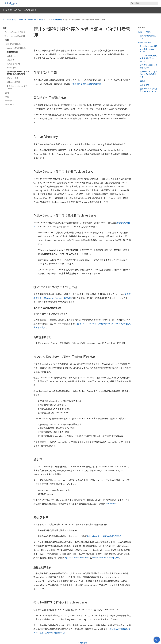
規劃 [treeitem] (7, 40)
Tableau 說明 (10, 19)
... (47, 19)
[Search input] (146, 3)
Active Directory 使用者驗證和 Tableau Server (148, 49)
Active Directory (145, 42)
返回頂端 (83, 643)
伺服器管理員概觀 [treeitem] (13, 44)
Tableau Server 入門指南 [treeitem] (15, 32)
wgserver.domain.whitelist (77, 558)
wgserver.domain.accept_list (106, 558)
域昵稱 (143, 81)
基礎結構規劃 (56, 19)
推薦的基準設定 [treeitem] (13, 64)
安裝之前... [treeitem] (11, 56)
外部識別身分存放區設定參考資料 (86, 84)
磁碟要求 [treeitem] (11, 60)
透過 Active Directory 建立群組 (58, 298)
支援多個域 (144, 85)
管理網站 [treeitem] (9, 101)
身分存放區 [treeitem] (12, 68)
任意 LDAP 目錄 (144, 32)
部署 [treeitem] (7, 93)
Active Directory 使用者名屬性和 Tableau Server (148, 58)
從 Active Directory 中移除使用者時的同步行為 (149, 74)
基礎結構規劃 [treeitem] (12, 52)
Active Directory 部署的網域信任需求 (104, 536)
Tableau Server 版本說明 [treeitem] (15, 36)
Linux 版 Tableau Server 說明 (31, 19)
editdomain (111, 504)
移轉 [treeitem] (7, 97)
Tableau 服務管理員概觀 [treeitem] (16, 48)
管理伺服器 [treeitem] (9, 104)
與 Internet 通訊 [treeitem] (13, 82)
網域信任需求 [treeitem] (13, 78)
